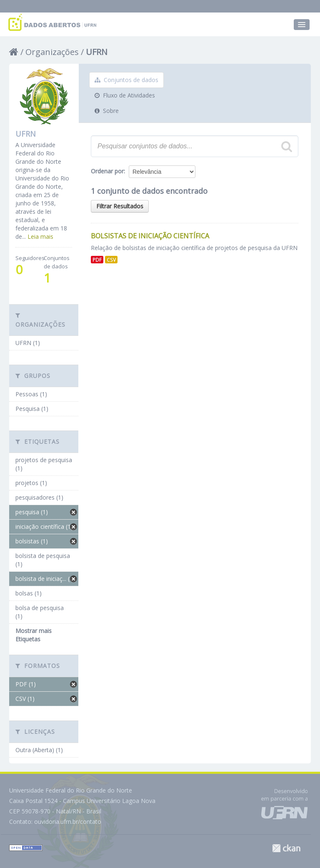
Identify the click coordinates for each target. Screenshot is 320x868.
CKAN (286, 848)
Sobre (107, 111)
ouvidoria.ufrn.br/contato (68, 822)
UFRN (97, 52)
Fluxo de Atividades (125, 95)
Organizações (52, 52)
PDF (97, 260)
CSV (111, 260)
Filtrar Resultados (120, 206)
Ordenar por (107, 171)
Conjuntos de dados (126, 80)
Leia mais (40, 236)
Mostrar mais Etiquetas (34, 635)
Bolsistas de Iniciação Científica (150, 236)
